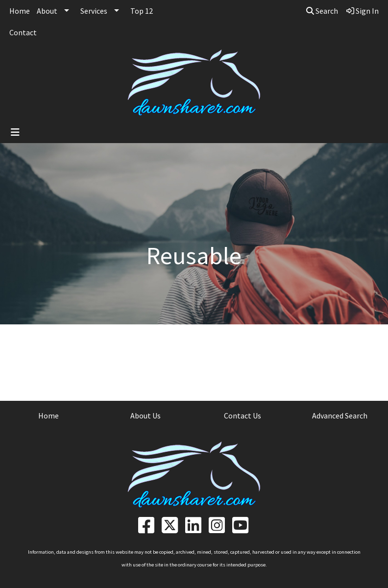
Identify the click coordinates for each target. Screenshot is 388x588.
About (47, 11)
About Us (145, 416)
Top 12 (142, 11)
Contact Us (242, 416)
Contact (23, 32)
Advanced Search (340, 416)
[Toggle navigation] (15, 132)
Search (322, 11)
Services (94, 11)
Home (20, 11)
